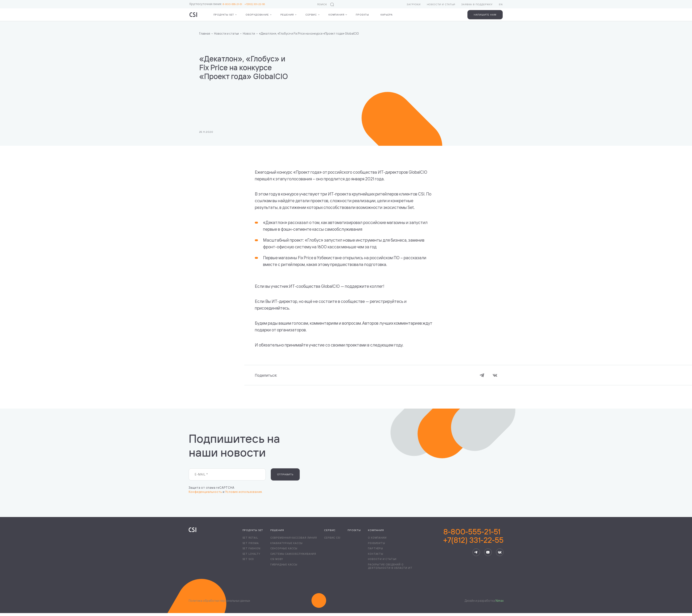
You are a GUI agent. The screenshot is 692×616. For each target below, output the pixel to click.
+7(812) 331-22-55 (255, 4)
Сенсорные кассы (284, 548)
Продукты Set (224, 15)
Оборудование (257, 15)
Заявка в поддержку (477, 4)
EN (501, 4)
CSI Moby (277, 559)
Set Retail (250, 538)
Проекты (362, 15)
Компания (336, 15)
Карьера (387, 15)
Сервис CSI (332, 538)
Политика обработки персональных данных (219, 601)
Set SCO (248, 559)
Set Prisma (251, 543)
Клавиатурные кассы (286, 543)
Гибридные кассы (284, 565)
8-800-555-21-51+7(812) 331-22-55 (473, 536)
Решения (287, 15)
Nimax (500, 601)
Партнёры (375, 548)
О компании (377, 538)
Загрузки (414, 4)
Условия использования (244, 492)
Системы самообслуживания (293, 554)
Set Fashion (251, 548)
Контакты (375, 554)
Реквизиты (376, 543)
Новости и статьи (441, 4)
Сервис (311, 15)
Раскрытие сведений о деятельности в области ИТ (390, 566)
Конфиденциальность (205, 492)
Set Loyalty (251, 554)
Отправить (285, 474)
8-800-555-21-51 (234, 4)
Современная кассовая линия (294, 538)
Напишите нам (485, 15)
